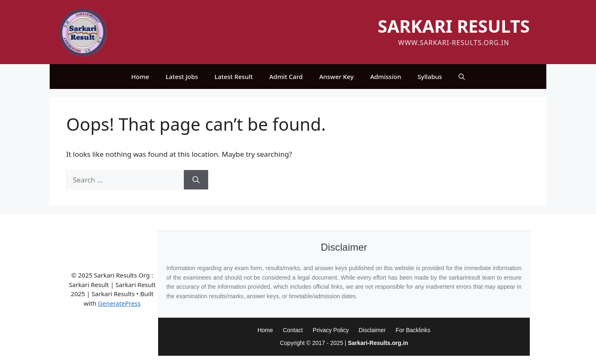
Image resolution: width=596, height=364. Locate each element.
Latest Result (233, 77)
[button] (462, 77)
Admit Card (286, 77)
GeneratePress (119, 303)
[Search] (196, 180)
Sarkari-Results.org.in (378, 343)
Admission (386, 77)
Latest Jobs (182, 77)
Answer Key (336, 77)
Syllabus (430, 77)
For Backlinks (413, 330)
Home (140, 77)
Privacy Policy (331, 330)
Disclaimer (372, 330)
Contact (293, 330)
